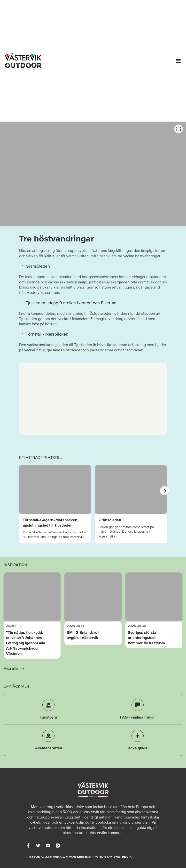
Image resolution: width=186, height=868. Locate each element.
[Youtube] (48, 845)
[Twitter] (38, 845)
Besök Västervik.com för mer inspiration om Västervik (78, 857)
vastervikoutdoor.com (47, 827)
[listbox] (93, 174)
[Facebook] (28, 845)
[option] (93, 174)
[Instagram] (58, 845)
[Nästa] (165, 491)
